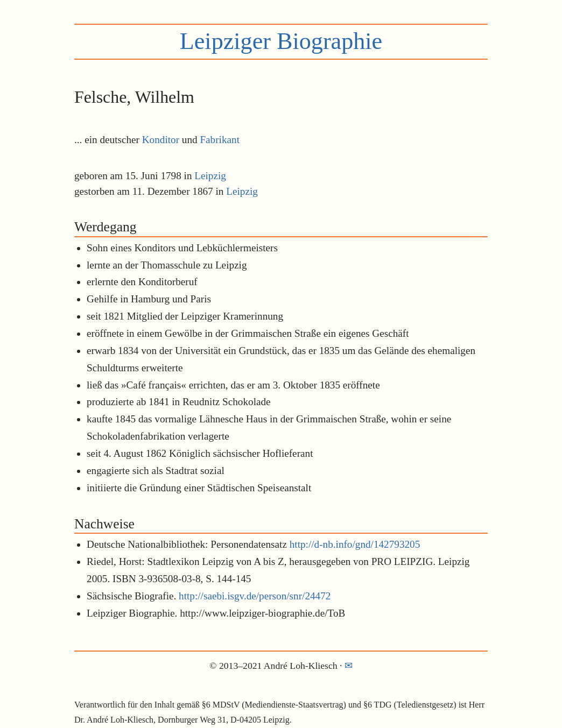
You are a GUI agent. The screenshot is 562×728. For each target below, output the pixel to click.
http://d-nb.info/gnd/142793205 (355, 544)
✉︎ (349, 666)
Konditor (161, 140)
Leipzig (210, 176)
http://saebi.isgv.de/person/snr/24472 (255, 596)
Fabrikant (220, 140)
